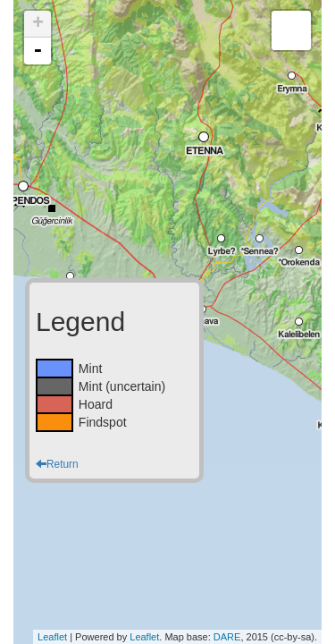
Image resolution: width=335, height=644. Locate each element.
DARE (227, 637)
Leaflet (52, 637)
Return (57, 464)
